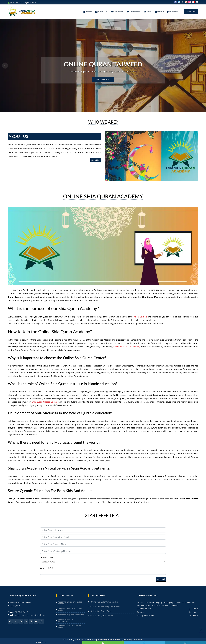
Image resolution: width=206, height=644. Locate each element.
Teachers (133, 12)
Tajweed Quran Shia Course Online (70, 609)
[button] (5, 66)
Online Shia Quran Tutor (101, 611)
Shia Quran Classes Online (44, 402)
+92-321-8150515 (16, 2)
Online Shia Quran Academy (127, 347)
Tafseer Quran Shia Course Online (70, 627)
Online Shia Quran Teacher (102, 616)
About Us (101, 12)
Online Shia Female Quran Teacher (105, 607)
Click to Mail (30, 2)
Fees (148, 12)
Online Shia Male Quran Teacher (104, 602)
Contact (173, 12)
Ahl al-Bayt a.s (141, 317)
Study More (96, 160)
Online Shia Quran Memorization (66, 620)
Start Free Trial (103, 79)
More (159, 12)
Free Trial (191, 12)
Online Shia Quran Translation (71, 615)
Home (88, 12)
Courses (116, 12)
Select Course (103, 560)
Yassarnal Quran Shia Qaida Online (70, 603)
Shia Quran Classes (134, 639)
